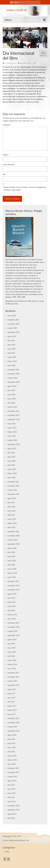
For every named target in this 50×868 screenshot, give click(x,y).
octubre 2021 (12, 490)
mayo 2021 (12, 511)
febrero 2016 (12, 760)
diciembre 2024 (13, 370)
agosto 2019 (12, 594)
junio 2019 (11, 602)
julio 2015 (11, 785)
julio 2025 (11, 341)
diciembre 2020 (13, 532)
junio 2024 (11, 395)
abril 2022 (11, 465)
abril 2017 (11, 702)
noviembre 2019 (13, 586)
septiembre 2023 (14, 419)
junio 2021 (11, 507)
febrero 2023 (12, 432)
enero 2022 (12, 478)
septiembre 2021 (14, 494)
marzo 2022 (12, 469)
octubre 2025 (12, 328)
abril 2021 (11, 515)
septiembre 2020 (14, 544)
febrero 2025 (12, 361)
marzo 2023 (12, 428)
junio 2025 (11, 345)
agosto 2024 (12, 386)
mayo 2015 (12, 793)
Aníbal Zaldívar (11, 63)
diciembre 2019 (13, 581)
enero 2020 (12, 577)
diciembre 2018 (13, 623)
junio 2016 (11, 743)
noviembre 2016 (13, 723)
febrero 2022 (12, 473)
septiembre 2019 (14, 590)
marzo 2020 (12, 569)
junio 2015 (11, 789)
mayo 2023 (12, 424)
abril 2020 (11, 565)
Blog (30, 63)
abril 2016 (11, 752)
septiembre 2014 (14, 810)
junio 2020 (11, 556)
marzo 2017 (12, 706)
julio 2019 (11, 598)
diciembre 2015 (13, 768)
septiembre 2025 (14, 332)
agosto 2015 (12, 781)
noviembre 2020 (13, 536)
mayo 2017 (12, 698)
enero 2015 (12, 801)
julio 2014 (11, 818)
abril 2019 (11, 610)
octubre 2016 (12, 727)
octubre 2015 (12, 777)
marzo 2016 (12, 756)
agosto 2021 (12, 498)
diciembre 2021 (13, 482)
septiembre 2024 (14, 382)
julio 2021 (11, 503)
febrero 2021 (12, 523)
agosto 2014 (12, 814)
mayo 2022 (12, 461)
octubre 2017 (12, 681)
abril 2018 (11, 656)
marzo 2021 (12, 519)
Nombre (6, 155)
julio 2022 (11, 453)
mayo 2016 (12, 748)
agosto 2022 (12, 449)
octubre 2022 (12, 440)
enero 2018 (12, 669)
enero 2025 (12, 365)
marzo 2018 (12, 660)
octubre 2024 (12, 378)
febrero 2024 (12, 407)
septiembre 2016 (14, 731)
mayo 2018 (12, 652)
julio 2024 (11, 390)
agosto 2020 (12, 548)
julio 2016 (11, 739)
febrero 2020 (12, 573)
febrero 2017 (12, 710)
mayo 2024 (12, 399)
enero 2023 (12, 436)
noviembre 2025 (13, 324)
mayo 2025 (12, 349)
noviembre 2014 (13, 806)
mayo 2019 (12, 606)
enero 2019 (12, 619)
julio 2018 (11, 644)
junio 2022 (11, 457)
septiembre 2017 (14, 685)
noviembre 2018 (13, 627)
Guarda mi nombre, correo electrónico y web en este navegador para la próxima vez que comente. (25, 188)
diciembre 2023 (13, 411)
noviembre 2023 (13, 415)
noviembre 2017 (13, 677)
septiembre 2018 (14, 635)
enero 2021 (12, 527)
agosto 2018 (12, 640)
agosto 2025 (12, 336)
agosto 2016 (12, 735)
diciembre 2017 (13, 673)
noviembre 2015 (13, 772)
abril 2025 (11, 353)
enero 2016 (12, 764)
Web (4, 174)
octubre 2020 (12, 540)
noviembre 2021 (13, 486)
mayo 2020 (12, 561)
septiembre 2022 (14, 444)
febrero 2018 (12, 664)
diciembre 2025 (13, 320)
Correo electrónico (9, 164)
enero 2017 (12, 714)
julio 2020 (11, 552)
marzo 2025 (12, 357)
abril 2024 (11, 403)
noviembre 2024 (13, 374)
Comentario (7, 125)
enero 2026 (12, 316)
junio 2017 (11, 694)
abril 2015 (11, 797)
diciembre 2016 (13, 718)
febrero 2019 (12, 615)
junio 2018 (11, 648)
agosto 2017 (12, 689)
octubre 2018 (12, 631)
